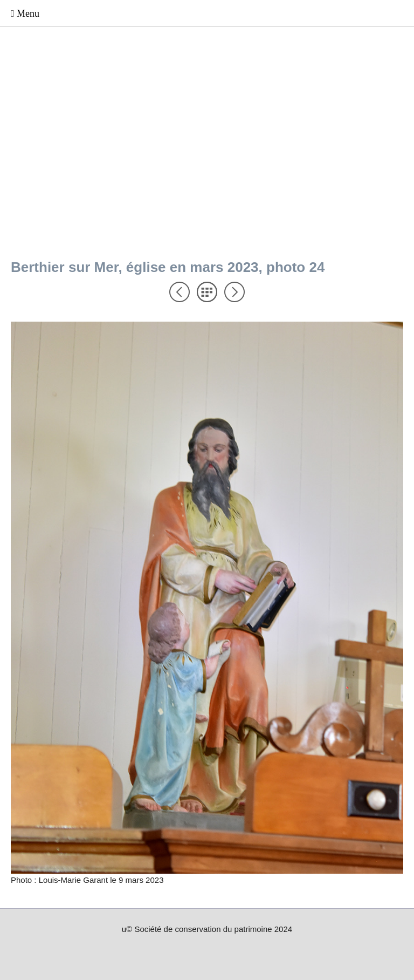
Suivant (234, 292)
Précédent (180, 292)
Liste (207, 292)
